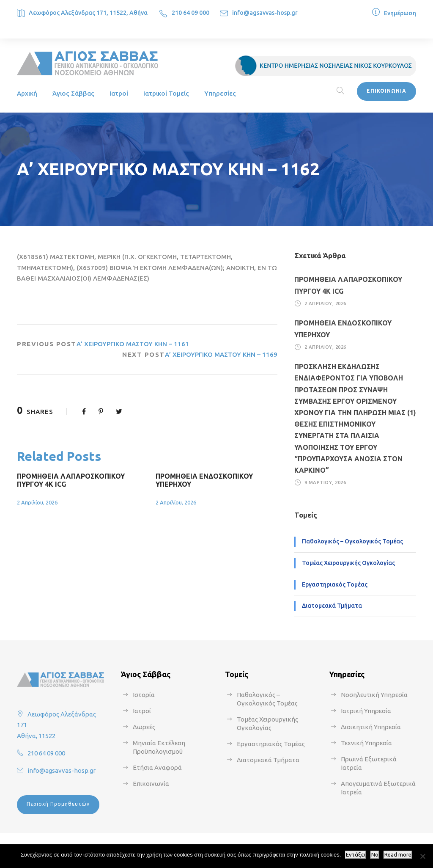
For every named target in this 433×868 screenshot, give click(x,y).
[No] (422, 856)
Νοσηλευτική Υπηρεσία (374, 695)
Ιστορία (144, 695)
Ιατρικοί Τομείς (166, 93)
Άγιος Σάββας (73, 93)
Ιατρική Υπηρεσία (366, 711)
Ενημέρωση (400, 13)
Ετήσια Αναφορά (157, 767)
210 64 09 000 (190, 13)
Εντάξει (356, 855)
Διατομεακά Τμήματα (332, 606)
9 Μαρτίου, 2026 (325, 482)
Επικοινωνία (151, 784)
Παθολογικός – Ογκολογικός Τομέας (352, 541)
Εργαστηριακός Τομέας (335, 584)
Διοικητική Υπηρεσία (371, 727)
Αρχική (27, 93)
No (375, 855)
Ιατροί (119, 93)
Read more (398, 855)
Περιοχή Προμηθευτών (58, 804)
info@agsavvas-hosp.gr (265, 13)
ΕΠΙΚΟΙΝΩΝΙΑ (386, 91)
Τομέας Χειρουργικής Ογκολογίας (348, 563)
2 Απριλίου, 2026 (37, 502)
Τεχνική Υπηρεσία (366, 743)
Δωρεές (144, 727)
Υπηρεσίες (220, 93)
